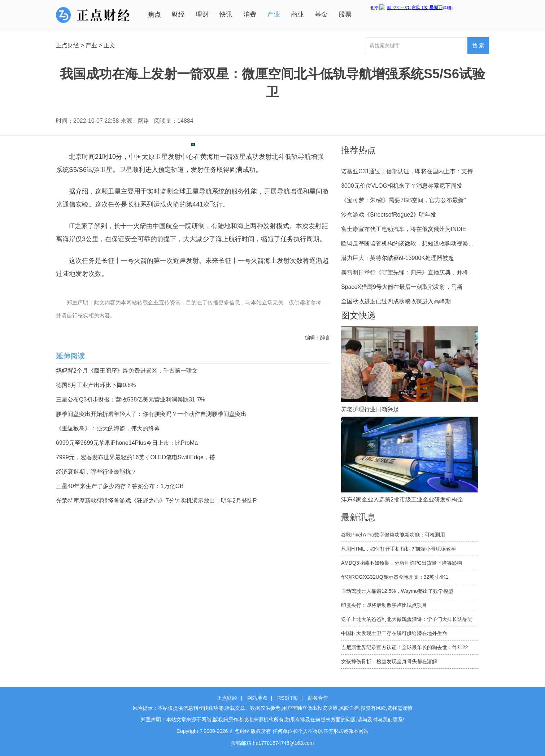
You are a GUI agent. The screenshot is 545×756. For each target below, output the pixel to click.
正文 (109, 45)
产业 (274, 14)
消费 (250, 14)
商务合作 (318, 698)
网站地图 (257, 698)
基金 (321, 14)
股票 (345, 14)
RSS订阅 (287, 698)
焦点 (154, 14)
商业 (297, 14)
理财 (202, 14)
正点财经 (67, 45)
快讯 (226, 14)
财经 (178, 14)
